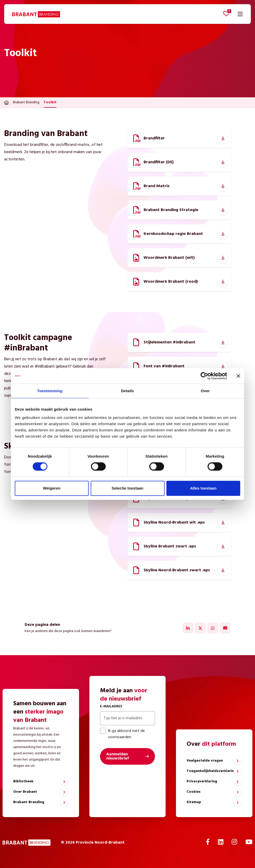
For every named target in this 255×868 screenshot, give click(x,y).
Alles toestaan (203, 488)
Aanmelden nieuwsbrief (118, 756)
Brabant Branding (26, 102)
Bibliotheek (23, 781)
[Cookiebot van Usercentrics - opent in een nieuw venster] (204, 376)
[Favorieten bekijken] (226, 13)
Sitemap (194, 802)
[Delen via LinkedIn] (188, 628)
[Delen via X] (200, 628)
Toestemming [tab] (50, 391)
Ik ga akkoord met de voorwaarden (122, 734)
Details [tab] (127, 391)
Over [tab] (205, 391)
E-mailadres (111, 706)
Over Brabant (25, 792)
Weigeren (52, 488)
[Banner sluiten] (238, 376)
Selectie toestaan (128, 488)
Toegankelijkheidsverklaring (211, 771)
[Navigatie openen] (240, 14)
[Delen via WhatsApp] (213, 628)
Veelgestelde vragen (205, 761)
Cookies (194, 792)
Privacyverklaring (202, 781)
